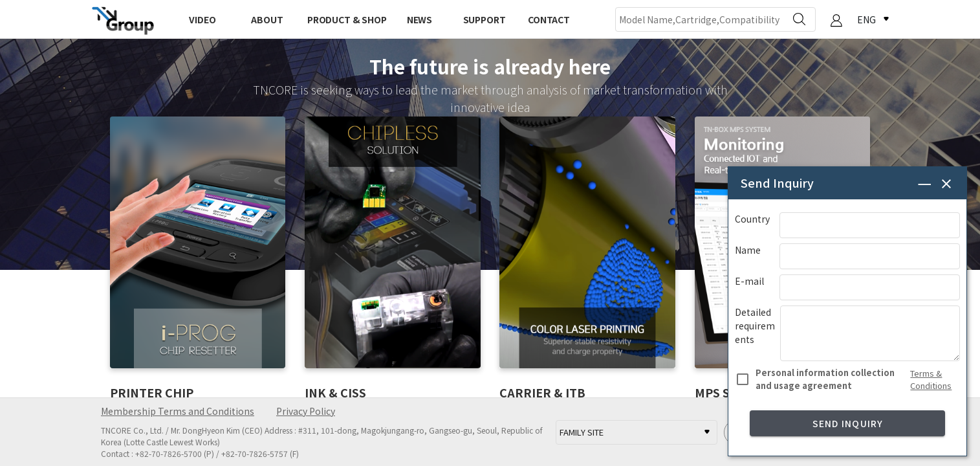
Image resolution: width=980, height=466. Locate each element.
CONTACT (549, 19)
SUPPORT (485, 19)
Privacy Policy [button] (306, 411)
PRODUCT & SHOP (347, 19)
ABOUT (267, 19)
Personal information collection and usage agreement (825, 379)
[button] (836, 21)
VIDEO (202, 19)
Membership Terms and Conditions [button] (178, 411)
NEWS (419, 19)
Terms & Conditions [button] (931, 380)
